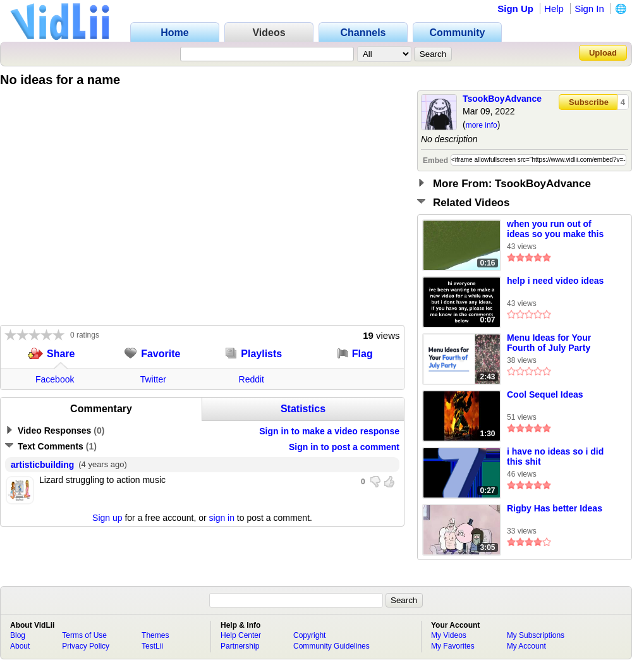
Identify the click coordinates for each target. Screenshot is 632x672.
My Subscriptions (536, 635)
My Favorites (453, 646)
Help (554, 9)
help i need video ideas (555, 281)
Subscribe (589, 102)
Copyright (309, 635)
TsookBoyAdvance (502, 99)
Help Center (241, 635)
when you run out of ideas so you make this (555, 229)
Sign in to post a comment (344, 447)
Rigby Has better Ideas (555, 508)
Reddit (252, 379)
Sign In (589, 9)
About (20, 646)
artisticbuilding (42, 465)
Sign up (107, 518)
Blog (18, 635)
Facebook (55, 379)
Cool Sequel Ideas (545, 394)
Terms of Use (84, 635)
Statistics (303, 409)
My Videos (449, 635)
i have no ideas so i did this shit (555, 456)
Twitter (153, 379)
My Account (526, 646)
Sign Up (515, 9)
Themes (155, 635)
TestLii (152, 646)
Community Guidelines (331, 646)
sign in (222, 518)
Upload (603, 53)
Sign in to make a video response (329, 431)
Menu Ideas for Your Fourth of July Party (549, 343)
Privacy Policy (86, 646)
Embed (435, 161)
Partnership (240, 646)
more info (482, 125)
